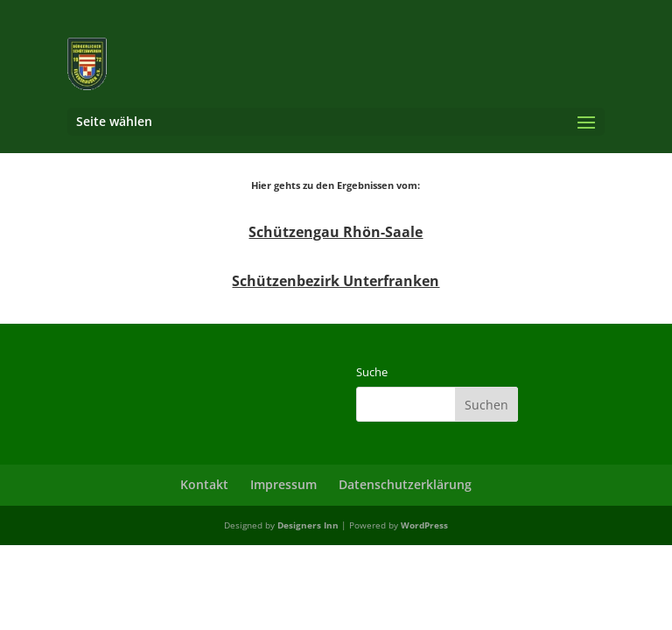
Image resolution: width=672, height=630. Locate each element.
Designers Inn (308, 525)
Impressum (283, 484)
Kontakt (204, 484)
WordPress (424, 525)
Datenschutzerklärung (405, 484)
